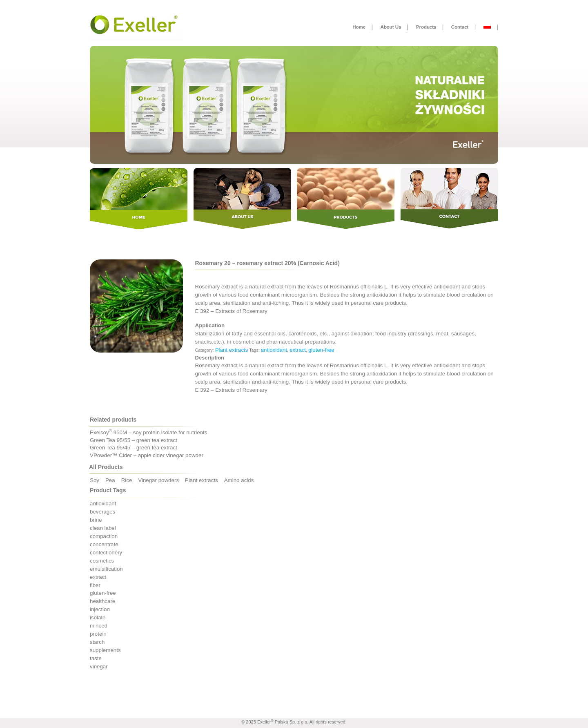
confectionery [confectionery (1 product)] (106, 553)
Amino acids (239, 480)
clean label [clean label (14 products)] (103, 528)
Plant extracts (232, 350)
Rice (127, 480)
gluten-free (321, 350)
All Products (106, 467)
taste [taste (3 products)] (96, 658)
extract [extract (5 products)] (98, 577)
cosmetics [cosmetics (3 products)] (102, 561)
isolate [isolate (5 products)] (98, 617)
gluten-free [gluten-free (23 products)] (103, 593)
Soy (95, 480)
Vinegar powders (158, 480)
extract (298, 350)
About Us (391, 27)
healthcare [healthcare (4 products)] (102, 601)
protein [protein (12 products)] (98, 634)
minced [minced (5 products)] (99, 626)
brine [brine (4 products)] (96, 520)
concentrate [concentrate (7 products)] (104, 544)
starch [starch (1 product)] (97, 642)
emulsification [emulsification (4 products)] (106, 569)
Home (359, 27)
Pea (110, 480)
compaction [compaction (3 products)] (104, 536)
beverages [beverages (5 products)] (102, 512)
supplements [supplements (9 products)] (105, 650)
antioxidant (274, 350)
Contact (460, 27)
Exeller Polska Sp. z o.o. (283, 722)
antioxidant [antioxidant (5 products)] (103, 504)
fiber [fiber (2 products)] (95, 585)
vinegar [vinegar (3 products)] (99, 667)
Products (426, 27)
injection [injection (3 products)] (100, 609)
